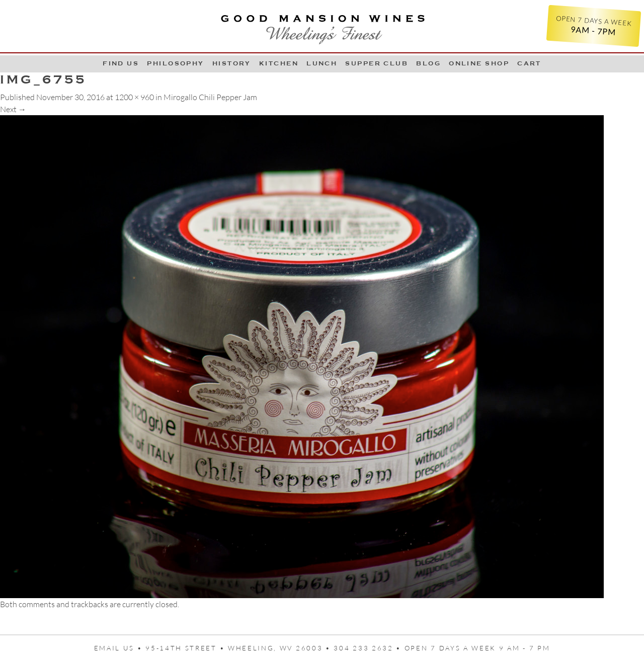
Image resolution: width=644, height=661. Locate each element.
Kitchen (279, 63)
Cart (529, 63)
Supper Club (377, 63)
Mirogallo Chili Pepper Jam (210, 97)
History (232, 63)
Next (13, 109)
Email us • (120, 648)
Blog (428, 63)
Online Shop (479, 63)
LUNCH (322, 63)
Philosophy (176, 63)
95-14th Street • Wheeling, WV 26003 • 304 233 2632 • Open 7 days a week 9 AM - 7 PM (348, 648)
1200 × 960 (134, 97)
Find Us (121, 63)
